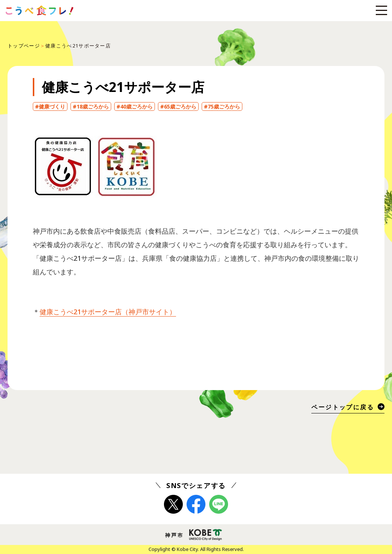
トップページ (24, 46)
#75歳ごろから (222, 106)
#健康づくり (50, 106)
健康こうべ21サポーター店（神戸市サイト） (108, 312)
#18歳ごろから (91, 106)
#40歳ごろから (135, 106)
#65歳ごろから (178, 106)
